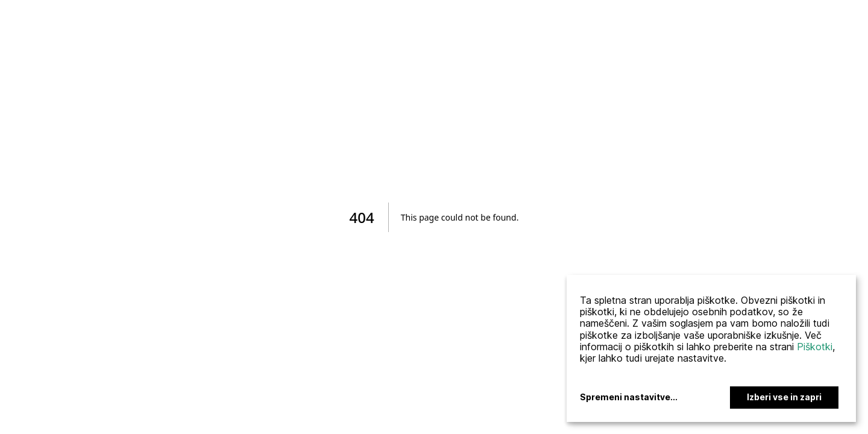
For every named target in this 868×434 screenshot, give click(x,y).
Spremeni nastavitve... (629, 397)
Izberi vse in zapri (784, 397)
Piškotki (815, 347)
